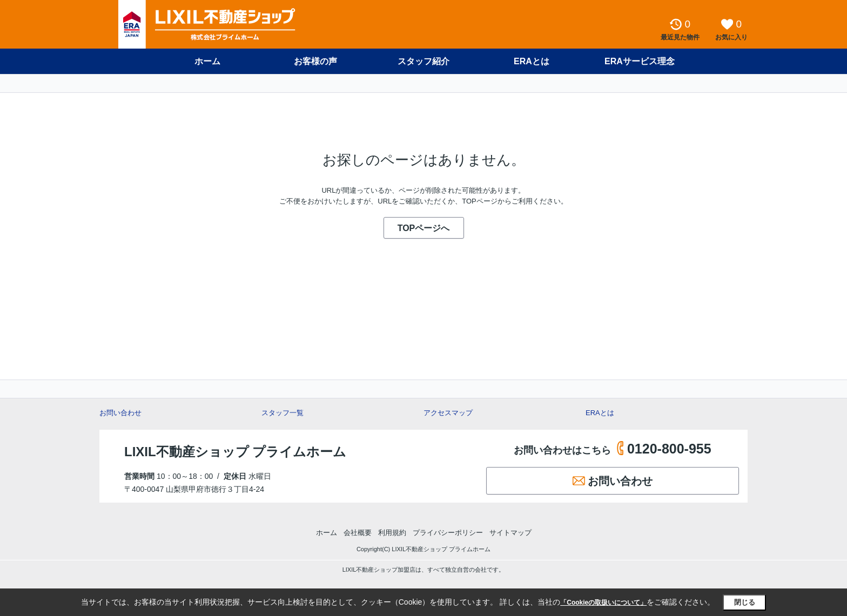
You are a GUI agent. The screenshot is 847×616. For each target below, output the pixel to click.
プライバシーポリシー (448, 533)
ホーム (207, 61)
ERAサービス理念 (640, 61)
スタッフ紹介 (423, 61)
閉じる (745, 602)
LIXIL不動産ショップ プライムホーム (235, 452)
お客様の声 (315, 61)
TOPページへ (424, 228)
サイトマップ (510, 533)
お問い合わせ (120, 413)
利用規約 (392, 533)
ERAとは (532, 61)
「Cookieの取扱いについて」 (603, 603)
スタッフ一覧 (283, 413)
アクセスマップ (448, 413)
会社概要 (358, 533)
